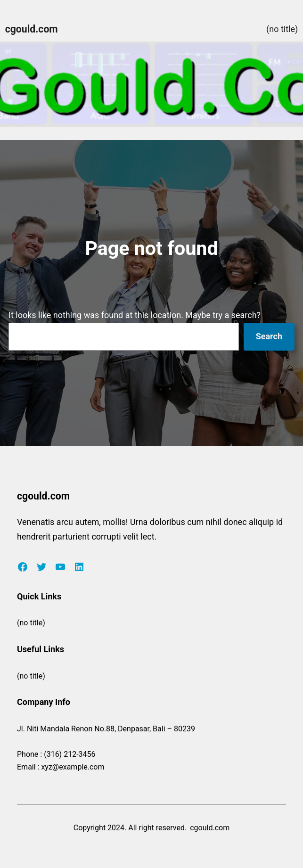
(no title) (282, 29)
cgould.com (32, 29)
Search (269, 336)
